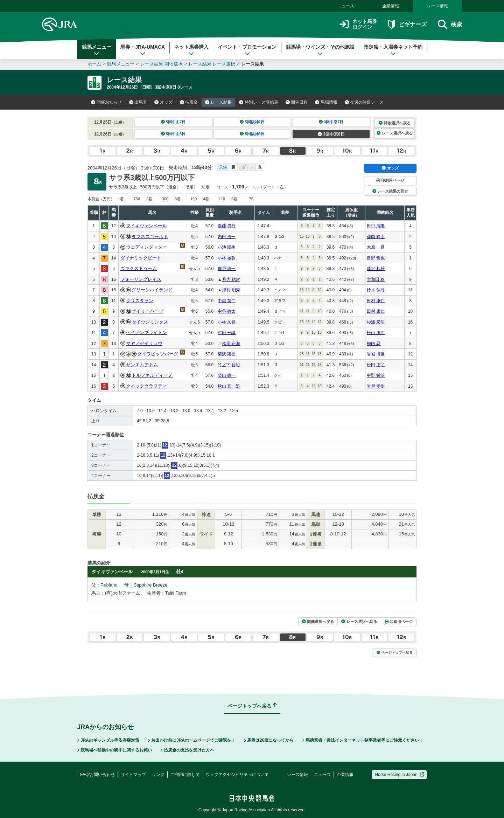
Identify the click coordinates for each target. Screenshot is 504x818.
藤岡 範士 (376, 237)
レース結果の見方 (390, 191)
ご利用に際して (185, 775)
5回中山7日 (173, 122)
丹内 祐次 (231, 279)
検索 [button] (450, 24)
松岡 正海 (231, 344)
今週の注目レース (364, 102)
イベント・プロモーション (247, 50)
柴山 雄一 (227, 375)
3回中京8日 (331, 134)
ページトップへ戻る (395, 653)
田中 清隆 (376, 226)
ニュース (346, 6)
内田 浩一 (227, 237)
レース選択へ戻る (394, 133)
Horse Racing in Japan (400, 775)
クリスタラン (140, 301)
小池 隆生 (227, 247)
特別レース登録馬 (259, 102)
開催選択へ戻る (395, 123)
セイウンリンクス (150, 322)
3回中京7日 (331, 122)
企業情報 (391, 6)
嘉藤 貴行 (227, 226)
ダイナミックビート (141, 258)
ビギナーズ (407, 24)
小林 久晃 (227, 322)
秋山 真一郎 (229, 386)
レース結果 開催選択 (162, 64)
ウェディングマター (146, 247)
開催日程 (297, 102)
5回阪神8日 (252, 134)
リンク (158, 775)
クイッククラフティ (146, 386)
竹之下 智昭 (229, 365)
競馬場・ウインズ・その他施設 (320, 50)
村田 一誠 (227, 333)
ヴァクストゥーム (139, 268)
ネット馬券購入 (191, 50)
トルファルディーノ (152, 375)
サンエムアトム (142, 365)
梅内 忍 (374, 344)
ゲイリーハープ (148, 311)
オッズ (163, 102)
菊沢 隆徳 (227, 354)
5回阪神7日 (252, 122)
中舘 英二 (227, 301)
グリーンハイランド (152, 290)
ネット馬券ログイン (358, 24)
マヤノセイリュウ (144, 343)
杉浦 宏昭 (376, 322)
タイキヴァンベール (146, 226)
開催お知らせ (106, 102)
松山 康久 (376, 333)
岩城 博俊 (376, 354)
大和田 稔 (376, 279)
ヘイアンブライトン (146, 332)
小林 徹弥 (227, 258)
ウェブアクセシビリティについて (237, 775)
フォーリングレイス (141, 279)
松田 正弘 (376, 365)
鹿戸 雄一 (227, 269)
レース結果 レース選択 (212, 64)
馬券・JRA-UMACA (143, 50)
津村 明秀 (231, 290)
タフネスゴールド (150, 237)
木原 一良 (376, 247)
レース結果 (218, 102)
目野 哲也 (376, 258)
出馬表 (138, 102)
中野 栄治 (376, 375)
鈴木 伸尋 (376, 290)
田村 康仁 (376, 301)
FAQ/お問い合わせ (97, 775)
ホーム (94, 64)
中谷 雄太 (227, 311)
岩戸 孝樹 (376, 386)
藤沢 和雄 (376, 269)
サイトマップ (133, 775)
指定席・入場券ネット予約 (393, 50)
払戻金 (189, 102)
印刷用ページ (390, 180)
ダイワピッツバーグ (158, 354)
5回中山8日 (173, 134)
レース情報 (437, 6)
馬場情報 (326, 102)
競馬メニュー (97, 50)
